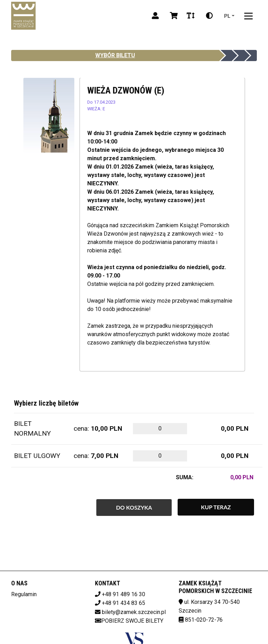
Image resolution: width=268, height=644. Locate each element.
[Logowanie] (155, 16)
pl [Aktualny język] (227, 16)
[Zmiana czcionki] (191, 16)
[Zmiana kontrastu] (209, 16)
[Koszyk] (173, 16)
